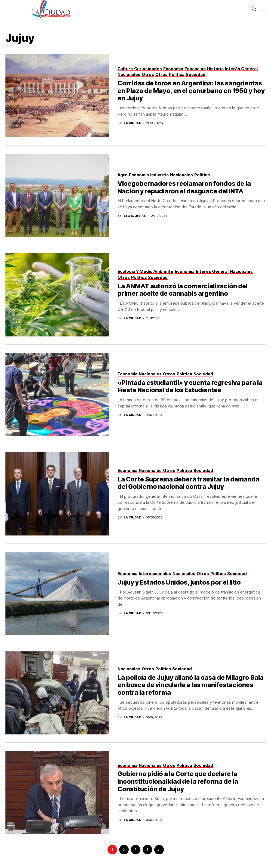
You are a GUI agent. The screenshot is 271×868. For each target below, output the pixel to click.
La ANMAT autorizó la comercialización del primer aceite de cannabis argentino (183, 290)
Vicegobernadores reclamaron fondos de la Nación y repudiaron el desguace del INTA (184, 187)
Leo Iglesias (135, 216)
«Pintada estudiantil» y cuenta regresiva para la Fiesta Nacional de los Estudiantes (190, 387)
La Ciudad (133, 123)
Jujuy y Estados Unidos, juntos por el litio (179, 582)
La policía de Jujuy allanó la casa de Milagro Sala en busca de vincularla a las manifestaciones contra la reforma (191, 685)
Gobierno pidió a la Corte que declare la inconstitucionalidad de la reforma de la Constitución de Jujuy (178, 781)
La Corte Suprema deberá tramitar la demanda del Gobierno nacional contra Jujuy (188, 483)
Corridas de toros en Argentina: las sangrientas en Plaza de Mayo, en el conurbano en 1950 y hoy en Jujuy (191, 91)
